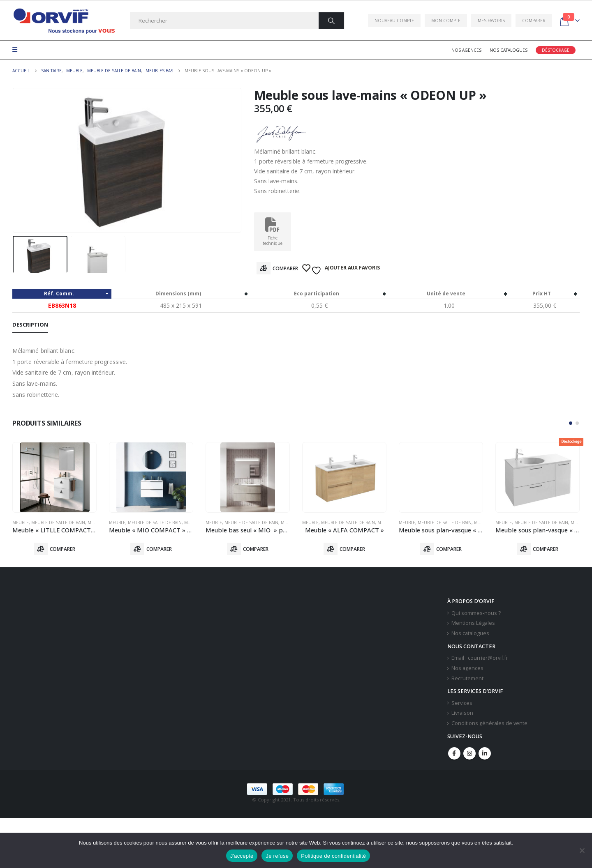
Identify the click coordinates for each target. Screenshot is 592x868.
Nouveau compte (394, 21)
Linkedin (485, 753)
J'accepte (242, 856)
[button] (571, 423)
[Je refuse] (582, 850)
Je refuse (277, 856)
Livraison (462, 713)
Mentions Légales (473, 623)
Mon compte (446, 21)
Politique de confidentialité (333, 856)
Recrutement (467, 678)
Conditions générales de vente (489, 723)
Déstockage (556, 50)
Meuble (21, 523)
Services (462, 703)
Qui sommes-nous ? (476, 613)
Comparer (534, 21)
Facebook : (454, 753)
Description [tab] (30, 325)
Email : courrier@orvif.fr (480, 658)
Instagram (469, 753)
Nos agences (466, 50)
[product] (54, 477)
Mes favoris (491, 21)
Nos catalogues (509, 50)
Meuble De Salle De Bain (58, 523)
